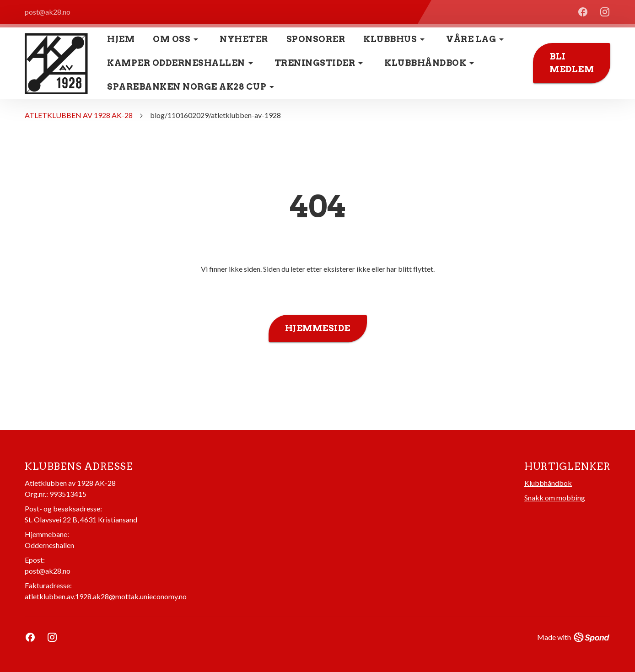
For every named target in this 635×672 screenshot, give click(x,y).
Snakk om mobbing (555, 497)
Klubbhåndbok (548, 483)
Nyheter (244, 39)
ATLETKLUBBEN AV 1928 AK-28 (79, 115)
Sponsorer (316, 39)
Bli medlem (572, 63)
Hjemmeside (318, 328)
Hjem (121, 39)
